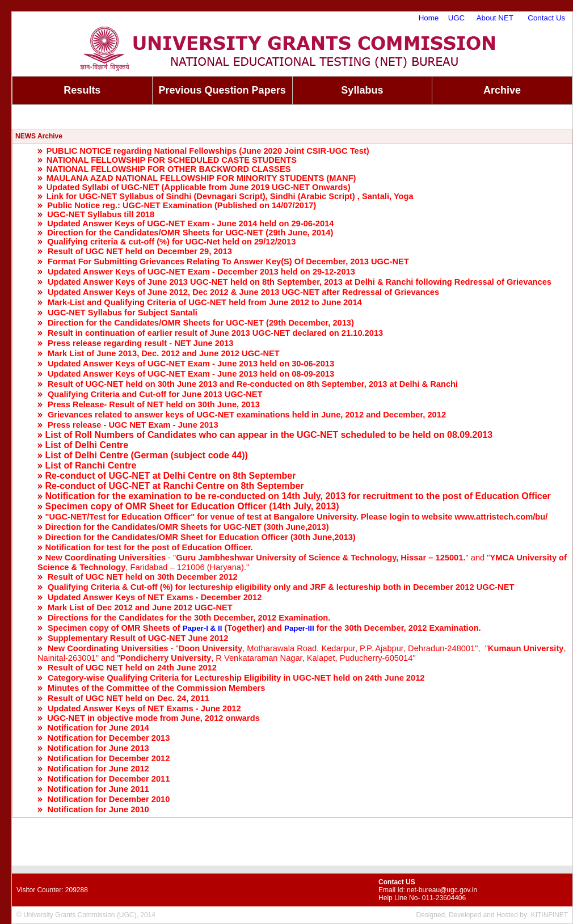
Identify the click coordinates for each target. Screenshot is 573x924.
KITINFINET (549, 915)
